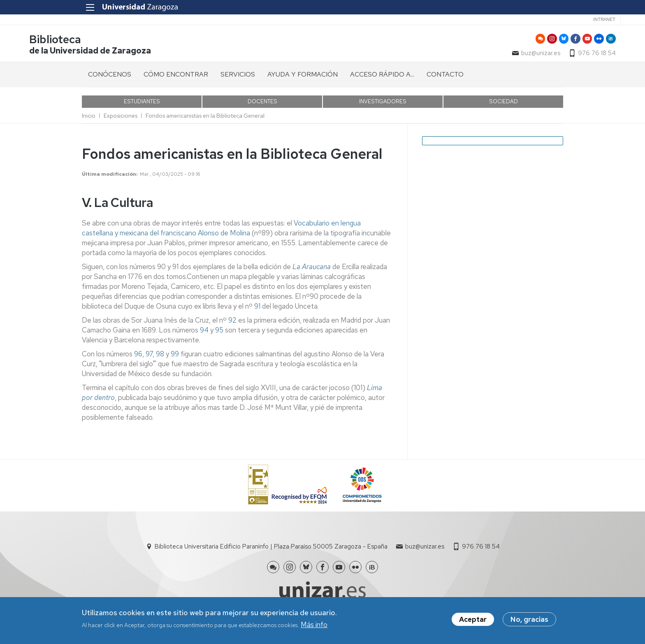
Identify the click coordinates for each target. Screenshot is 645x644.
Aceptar (473, 619)
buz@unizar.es (488, 56)
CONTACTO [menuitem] (445, 79)
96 (137, 358)
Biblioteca (108, 43)
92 (233, 325)
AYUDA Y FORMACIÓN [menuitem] (303, 79)
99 (175, 358)
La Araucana (312, 271)
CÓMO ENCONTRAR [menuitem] (176, 79)
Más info (314, 625)
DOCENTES (262, 106)
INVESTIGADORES (383, 106)
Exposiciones (121, 120)
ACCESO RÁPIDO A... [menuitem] (382, 79)
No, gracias (529, 619)
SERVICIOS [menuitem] (238, 79)
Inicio (89, 120)
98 (160, 358)
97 (149, 358)
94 (204, 335)
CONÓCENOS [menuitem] (110, 79)
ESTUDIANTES (142, 106)
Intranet (547, 19)
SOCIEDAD (503, 106)
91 (257, 311)
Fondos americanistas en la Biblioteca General (205, 120)
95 (219, 335)
